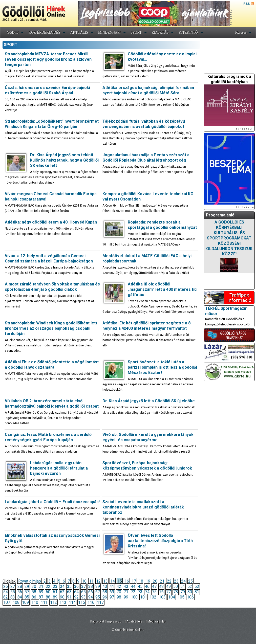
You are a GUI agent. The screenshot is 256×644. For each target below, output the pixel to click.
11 (91, 581)
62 (62, 592)
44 (133, 586)
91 (69, 597)
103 (162, 597)
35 (69, 586)
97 (112, 597)
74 (147, 592)
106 (190, 597)
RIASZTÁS (160, 32)
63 (69, 592)
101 (144, 597)
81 (197, 592)
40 (105, 586)
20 (155, 581)
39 (98, 586)
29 (27, 586)
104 (172, 597)
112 (54, 602)
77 (168, 592)
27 (13, 586)
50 (176, 586)
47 (154, 586)
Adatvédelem (136, 621)
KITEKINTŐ (188, 32)
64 (76, 592)
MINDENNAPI (109, 32)
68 (105, 592)
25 (190, 581)
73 (140, 592)
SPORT (136, 32)
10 (84, 581)
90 (62, 597)
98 (119, 597)
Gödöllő (13, 32)
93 (83, 597)
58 (34, 592)
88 (48, 597)
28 (20, 586)
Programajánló (220, 215)
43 (126, 586)
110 (35, 602)
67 (98, 592)
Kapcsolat (97, 621)
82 (6, 597)
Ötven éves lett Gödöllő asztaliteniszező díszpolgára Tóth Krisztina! (160, 541)
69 (112, 592)
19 (148, 581)
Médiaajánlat (157, 621)
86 (34, 597)
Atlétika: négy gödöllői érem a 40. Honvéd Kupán (51, 222)
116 (91, 602)
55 (13, 592)
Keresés (241, 32)
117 (100, 602)
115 (82, 602)
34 (62, 586)
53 (197, 586)
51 (183, 586)
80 (190, 592)
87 (41, 597)
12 (98, 581)
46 (147, 586)
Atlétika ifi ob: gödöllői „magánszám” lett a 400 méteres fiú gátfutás (162, 289)
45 (140, 586)
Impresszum (115, 621)
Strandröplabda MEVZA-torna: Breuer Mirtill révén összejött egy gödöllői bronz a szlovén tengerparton (48, 59)
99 (126, 597)
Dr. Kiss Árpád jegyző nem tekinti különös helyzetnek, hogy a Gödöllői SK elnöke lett (64, 160)
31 (41, 586)
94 (91, 597)
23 (176, 581)
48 (161, 586)
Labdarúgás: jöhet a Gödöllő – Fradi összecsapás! (52, 502)
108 (16, 602)
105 (181, 597)
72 (133, 592)
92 (76, 597)
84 (20, 597)
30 (34, 586)
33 (55, 586)
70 (119, 592)
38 (91, 586)
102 (153, 597)
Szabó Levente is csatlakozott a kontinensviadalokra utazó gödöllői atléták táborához (143, 507)
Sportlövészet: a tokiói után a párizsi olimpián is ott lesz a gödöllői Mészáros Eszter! (162, 367)
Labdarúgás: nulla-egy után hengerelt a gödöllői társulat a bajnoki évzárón (59, 468)
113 (63, 602)
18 (141, 581)
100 (134, 597)
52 (190, 586)
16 (127, 581)
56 (20, 592)
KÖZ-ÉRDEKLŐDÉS (44, 32)
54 (6, 592)
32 (48, 586)
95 (98, 597)
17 (134, 581)
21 (162, 581)
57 (27, 592)
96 (105, 597)
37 (83, 586)
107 (7, 602)
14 (113, 581)
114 (72, 602)
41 (112, 586)
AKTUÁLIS (79, 32)
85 (27, 597)
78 (176, 592)
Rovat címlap (30, 581)
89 (55, 597)
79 (183, 592)
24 (183, 581)
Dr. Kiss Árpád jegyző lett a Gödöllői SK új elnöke (149, 401)
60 (48, 592)
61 (55, 592)
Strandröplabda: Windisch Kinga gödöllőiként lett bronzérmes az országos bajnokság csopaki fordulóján (51, 328)
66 (91, 592)
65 (83, 592)
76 (161, 592)
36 (76, 586)
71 (126, 592)
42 (119, 586)
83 (13, 597)
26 (6, 586)
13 (105, 581)
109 (25, 602)
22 (169, 581)
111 (44, 602)
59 (41, 592)
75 (154, 592)
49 (168, 586)
